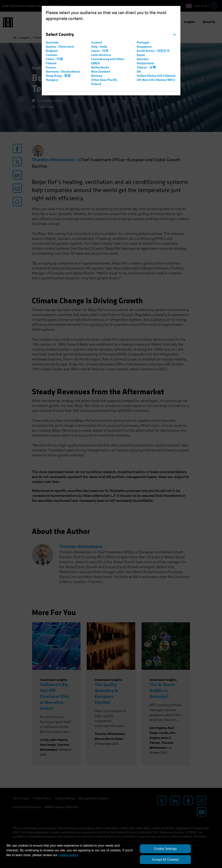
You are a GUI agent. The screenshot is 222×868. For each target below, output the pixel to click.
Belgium (52, 51)
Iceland (97, 43)
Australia (52, 43)
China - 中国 (54, 59)
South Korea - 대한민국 (153, 51)
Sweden (143, 59)
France (51, 67)
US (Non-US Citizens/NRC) (156, 80)
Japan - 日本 (100, 51)
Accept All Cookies (165, 860)
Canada (51, 55)
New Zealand (101, 72)
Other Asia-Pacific (104, 80)
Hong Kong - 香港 (58, 76)
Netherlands (100, 67)
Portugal (143, 43)
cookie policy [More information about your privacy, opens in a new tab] (68, 855)
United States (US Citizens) (156, 76)
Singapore (144, 47)
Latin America (101, 55)
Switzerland (145, 63)
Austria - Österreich (60, 47)
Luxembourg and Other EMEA (108, 61)
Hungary (52, 80)
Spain (141, 55)
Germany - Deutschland (63, 72)
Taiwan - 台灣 (146, 67)
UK (139, 72)
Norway (97, 76)
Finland (51, 63)
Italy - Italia (99, 47)
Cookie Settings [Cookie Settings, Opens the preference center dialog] (165, 849)
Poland (96, 84)
